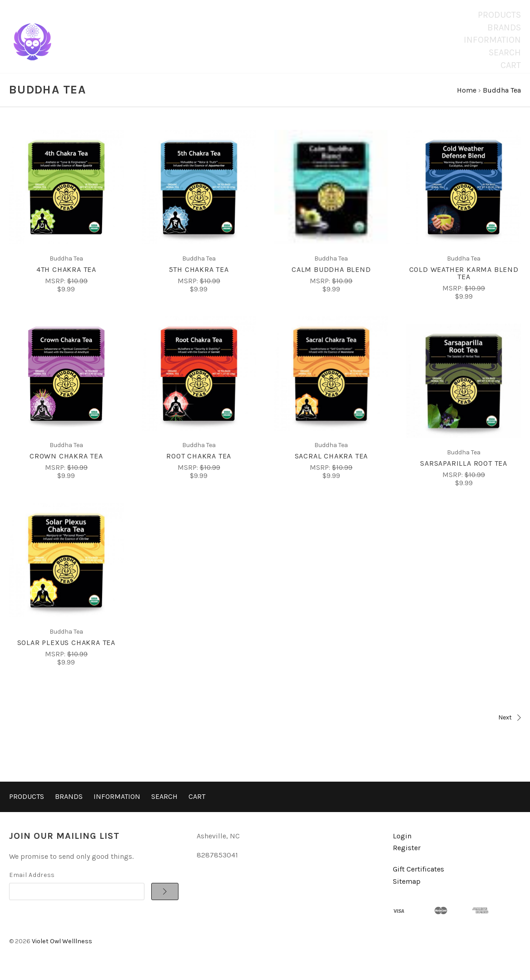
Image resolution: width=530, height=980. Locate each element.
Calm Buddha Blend (331, 278)
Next (396, 726)
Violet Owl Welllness (62, 950)
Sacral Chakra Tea (332, 465)
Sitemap (407, 889)
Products (499, 15)
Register (407, 856)
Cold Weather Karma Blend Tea (464, 282)
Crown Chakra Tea (66, 465)
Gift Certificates (419, 878)
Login (402, 845)
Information (492, 40)
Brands (504, 27)
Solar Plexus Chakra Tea (66, 651)
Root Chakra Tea (199, 465)
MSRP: (56, 290)
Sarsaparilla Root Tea (464, 472)
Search (505, 52)
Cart (511, 65)
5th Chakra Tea (199, 278)
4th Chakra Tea (66, 278)
